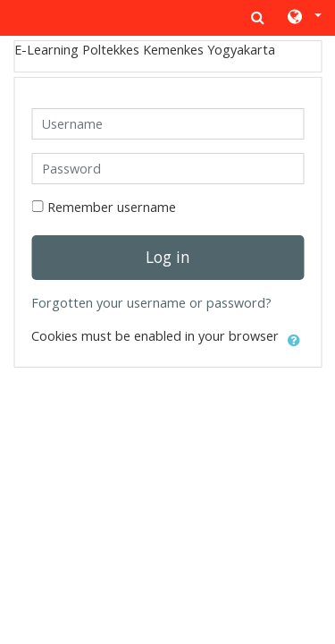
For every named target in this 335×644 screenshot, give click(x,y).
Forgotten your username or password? (151, 303)
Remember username (112, 207)
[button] (303, 18)
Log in (168, 257)
